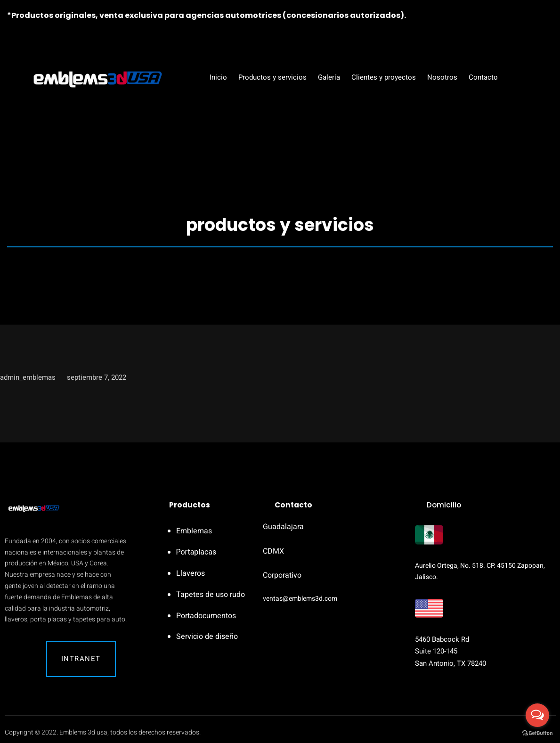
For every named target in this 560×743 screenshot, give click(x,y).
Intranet (81, 659)
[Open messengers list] (537, 715)
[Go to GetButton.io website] (537, 733)
